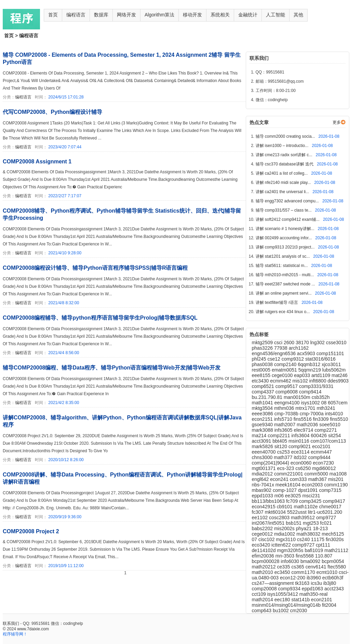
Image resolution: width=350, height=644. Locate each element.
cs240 (304, 539)
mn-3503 (286, 556)
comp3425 (311, 501)
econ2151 (263, 419)
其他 (298, 15)
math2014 (263, 600)
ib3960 (314, 578)
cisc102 (267, 539)
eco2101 (321, 446)
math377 (284, 457)
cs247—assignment (274, 583)
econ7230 (323, 463)
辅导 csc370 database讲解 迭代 (285, 164)
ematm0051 (285, 370)
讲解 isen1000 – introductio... (283, 146)
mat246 (340, 375)
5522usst (298, 512)
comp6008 (287, 392)
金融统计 (248, 15)
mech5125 (333, 534)
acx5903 (307, 353)
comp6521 (264, 386)
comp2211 (279, 435)
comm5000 (317, 474)
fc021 (326, 523)
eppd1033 (263, 496)
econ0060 (302, 463)
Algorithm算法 (159, 15)
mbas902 (262, 490)
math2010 (263, 572)
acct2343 (334, 589)
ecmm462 (281, 381)
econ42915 (264, 507)
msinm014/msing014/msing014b (287, 605)
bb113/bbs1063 (269, 501)
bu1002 (281, 611)
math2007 (285, 425)
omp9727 (326, 518)
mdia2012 (263, 474)
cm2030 (299, 611)
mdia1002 (285, 534)
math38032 (309, 534)
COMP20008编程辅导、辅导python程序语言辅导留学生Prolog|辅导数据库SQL (100, 318)
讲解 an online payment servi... (284, 293)
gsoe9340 (263, 425)
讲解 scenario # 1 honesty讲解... (286, 229)
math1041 (263, 403)
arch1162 (299, 348)
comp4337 (264, 392)
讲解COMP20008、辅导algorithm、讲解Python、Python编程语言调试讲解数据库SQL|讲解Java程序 (122, 421)
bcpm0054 (333, 561)
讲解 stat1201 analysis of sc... (283, 256)
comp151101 (330, 353)
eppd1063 (313, 589)
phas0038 (263, 364)
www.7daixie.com (33, 629)
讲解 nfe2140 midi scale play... (284, 183)
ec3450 (283, 572)
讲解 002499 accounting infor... (284, 238)
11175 (318, 539)
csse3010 (336, 343)
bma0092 (311, 561)
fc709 (293, 501)
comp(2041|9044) (271, 463)
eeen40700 (265, 452)
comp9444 (319, 457)
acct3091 (262, 441)
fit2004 (329, 605)
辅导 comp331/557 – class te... (284, 210)
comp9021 (300, 446)
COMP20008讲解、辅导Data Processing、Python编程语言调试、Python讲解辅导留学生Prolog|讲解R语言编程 (123, 478)
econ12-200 (293, 578)
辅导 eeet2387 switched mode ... (286, 284)
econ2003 (313, 485)
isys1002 (311, 403)
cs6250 (304, 468)
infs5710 (284, 419)
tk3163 (303, 583)
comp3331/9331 (316, 386)
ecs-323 (286, 468)
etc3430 (261, 381)
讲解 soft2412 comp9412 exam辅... (288, 219)
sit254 (334, 435)
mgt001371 (265, 468)
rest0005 (262, 370)
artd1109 (321, 375)
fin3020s (335, 539)
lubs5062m (334, 370)
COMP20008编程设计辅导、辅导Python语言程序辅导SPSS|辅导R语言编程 (95, 268)
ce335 (284, 567)
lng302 (318, 343)
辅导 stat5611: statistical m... (282, 266)
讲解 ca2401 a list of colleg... (282, 173)
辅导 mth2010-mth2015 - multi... (285, 275)
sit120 (281, 446)
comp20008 (265, 589)
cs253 (284, 452)
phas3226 (263, 348)
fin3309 (322, 419)
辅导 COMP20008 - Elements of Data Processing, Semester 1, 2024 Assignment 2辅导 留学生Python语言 (122, 58)
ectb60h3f (333, 578)
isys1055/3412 (283, 594)
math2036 (308, 425)
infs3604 (301, 435)
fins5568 (305, 556)
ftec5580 (337, 567)
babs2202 (263, 528)
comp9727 (304, 545)
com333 (299, 479)
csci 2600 (285, 343)
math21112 (336, 550)
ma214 (260, 435)
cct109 (260, 594)
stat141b (301, 600)
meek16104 (289, 485)
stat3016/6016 (320, 359)
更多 (337, 122)
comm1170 (304, 572)
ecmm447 (321, 452)
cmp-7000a (312, 414)
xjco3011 (331, 364)
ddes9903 (338, 381)
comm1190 (336, 485)
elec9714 (304, 430)
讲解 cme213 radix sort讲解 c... (285, 155)
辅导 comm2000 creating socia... (286, 136)
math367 (318, 479)
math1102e (307, 507)
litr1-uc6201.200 (325, 512)
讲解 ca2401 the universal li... (283, 192)
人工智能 (275, 15)
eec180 (283, 600)
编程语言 (76, 15)
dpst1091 (309, 490)
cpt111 (323, 545)
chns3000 (263, 457)
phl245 (260, 359)
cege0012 (263, 534)
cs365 (299, 567)
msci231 (311, 496)
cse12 (274, 359)
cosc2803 (280, 518)
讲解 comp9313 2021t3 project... (286, 247)
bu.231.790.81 (268, 397)
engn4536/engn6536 (274, 353)
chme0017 (330, 507)
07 (255, 539)
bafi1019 (314, 550)
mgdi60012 (324, 468)
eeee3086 (263, 414)
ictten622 (282, 545)
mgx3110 (286, 539)
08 (325, 403)
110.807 (324, 556)
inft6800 (319, 381)
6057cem (338, 403)
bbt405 (280, 441)
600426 (319, 435)
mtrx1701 (306, 408)
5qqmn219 (310, 370)
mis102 (301, 381)
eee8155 (262, 375)
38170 (303, 343)
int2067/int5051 (269, 523)
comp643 (262, 611)
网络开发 (126, 15)
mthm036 (285, 408)
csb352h (321, 397)
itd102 (301, 457)
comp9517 (287, 386)
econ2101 (322, 600)
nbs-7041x (264, 485)
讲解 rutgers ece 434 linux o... (283, 312)
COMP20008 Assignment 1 (37, 162)
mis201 (336, 479)
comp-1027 (285, 490)
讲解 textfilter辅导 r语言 (278, 303)
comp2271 (326, 430)
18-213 (321, 528)
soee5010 (330, 425)
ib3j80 (330, 583)
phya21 (305, 528)
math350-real (314, 594)
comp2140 (286, 364)
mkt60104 (276, 512)
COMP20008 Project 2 (31, 531)
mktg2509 (263, 343)
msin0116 (300, 441)
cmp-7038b (287, 414)
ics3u (317, 583)
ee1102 (261, 518)
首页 (53, 15)
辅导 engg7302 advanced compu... (288, 201)
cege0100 (283, 375)
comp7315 (330, 490)
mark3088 (263, 430)
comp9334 (290, 589)
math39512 (304, 518)
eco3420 (262, 545)
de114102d (265, 550)
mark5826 (263, 446)
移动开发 (192, 15)
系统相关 (220, 15)
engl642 (261, 479)
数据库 (101, 15)
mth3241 (326, 408)
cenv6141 (317, 567)
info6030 (291, 561)
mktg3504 (263, 408)
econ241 (280, 479)
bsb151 (294, 523)
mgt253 (312, 523)
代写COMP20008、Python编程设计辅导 (52, 112)
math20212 (265, 567)
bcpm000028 (266, 561)
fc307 (258, 512)
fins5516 (303, 419)
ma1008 (338, 474)
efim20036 (264, 556)
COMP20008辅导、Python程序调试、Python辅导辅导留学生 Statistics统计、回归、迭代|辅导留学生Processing (122, 214)
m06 (280, 496)
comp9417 (334, 501)
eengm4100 (288, 403)
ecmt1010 (328, 572)
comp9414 (310, 392)
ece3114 (301, 452)
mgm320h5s (291, 550)
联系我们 (11, 623)
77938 (281, 348)
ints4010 (334, 414)
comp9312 (293, 359)
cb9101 (285, 507)
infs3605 (284, 430)
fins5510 (339, 419)
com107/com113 (328, 441)
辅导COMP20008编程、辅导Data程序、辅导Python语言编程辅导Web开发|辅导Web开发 (112, 368)
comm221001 (289, 474)
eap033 (303, 375)
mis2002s (285, 528)
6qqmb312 (310, 364)
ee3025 (294, 496)
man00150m (298, 397)
